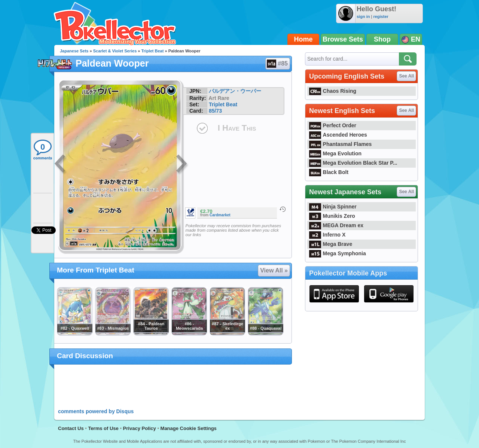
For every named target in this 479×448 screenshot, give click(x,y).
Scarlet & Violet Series (115, 51)
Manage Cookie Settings (189, 428)
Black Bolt (329, 172)
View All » (274, 270)
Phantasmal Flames (340, 144)
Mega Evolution (335, 153)
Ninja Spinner (333, 207)
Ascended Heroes (338, 135)
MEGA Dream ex (336, 225)
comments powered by (96, 411)
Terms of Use (103, 428)
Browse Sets (343, 39)
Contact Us (71, 428)
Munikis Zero (332, 216)
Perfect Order (333, 125)
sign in (363, 16)
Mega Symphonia (338, 253)
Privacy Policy (140, 428)
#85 (277, 64)
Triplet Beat (153, 51)
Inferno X (327, 235)
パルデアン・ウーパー (235, 91)
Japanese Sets (74, 51)
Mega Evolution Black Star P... (353, 163)
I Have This (237, 128)
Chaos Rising (333, 91)
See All (406, 76)
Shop (382, 39)
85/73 (215, 111)
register (381, 16)
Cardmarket (220, 215)
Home (303, 39)
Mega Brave (331, 244)
